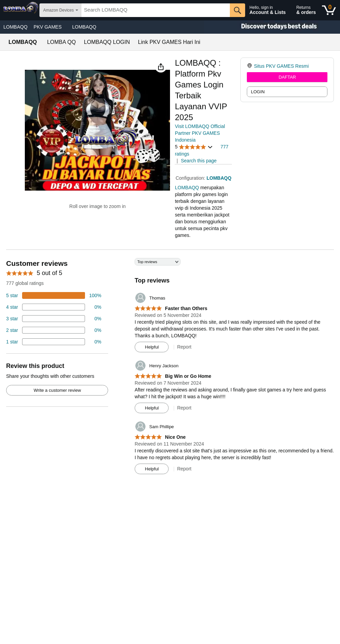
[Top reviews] (170, 369)
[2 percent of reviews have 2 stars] (54, 330)
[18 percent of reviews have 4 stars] (54, 307)
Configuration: (191, 178)
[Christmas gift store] (272, 27)
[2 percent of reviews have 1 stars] (54, 342)
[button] (161, 67)
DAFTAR (287, 77)
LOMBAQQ (15, 27)
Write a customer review (57, 390)
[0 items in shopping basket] (329, 10)
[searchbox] (156, 10)
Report (184, 347)
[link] (250, 66)
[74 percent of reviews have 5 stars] (54, 295)
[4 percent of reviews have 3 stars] (54, 319)
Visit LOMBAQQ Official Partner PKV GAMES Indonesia (200, 133)
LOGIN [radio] (258, 92)
